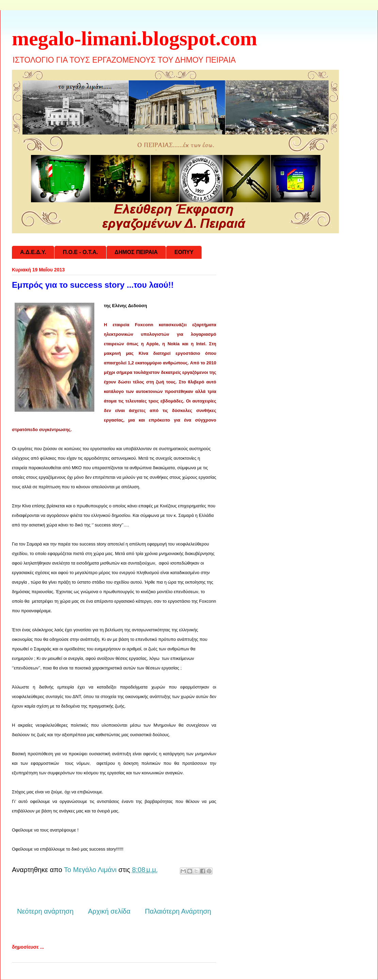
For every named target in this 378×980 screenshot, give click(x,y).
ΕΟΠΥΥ (184, 252)
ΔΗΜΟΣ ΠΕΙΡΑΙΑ (136, 252)
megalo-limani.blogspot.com (135, 38)
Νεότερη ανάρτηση (45, 911)
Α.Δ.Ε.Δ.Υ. (33, 252)
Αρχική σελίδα (109, 911)
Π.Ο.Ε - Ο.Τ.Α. (80, 252)
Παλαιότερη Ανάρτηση (178, 911)
